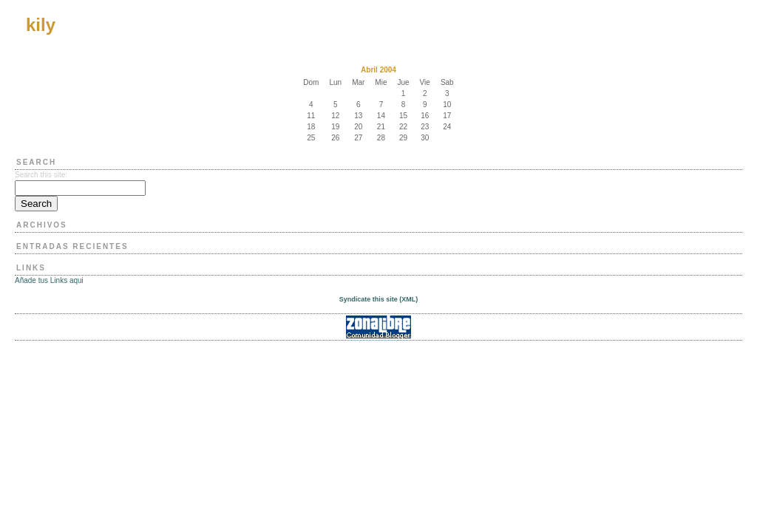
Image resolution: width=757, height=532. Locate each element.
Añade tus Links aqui (49, 280)
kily (41, 25)
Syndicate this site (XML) (379, 299)
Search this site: (41, 175)
